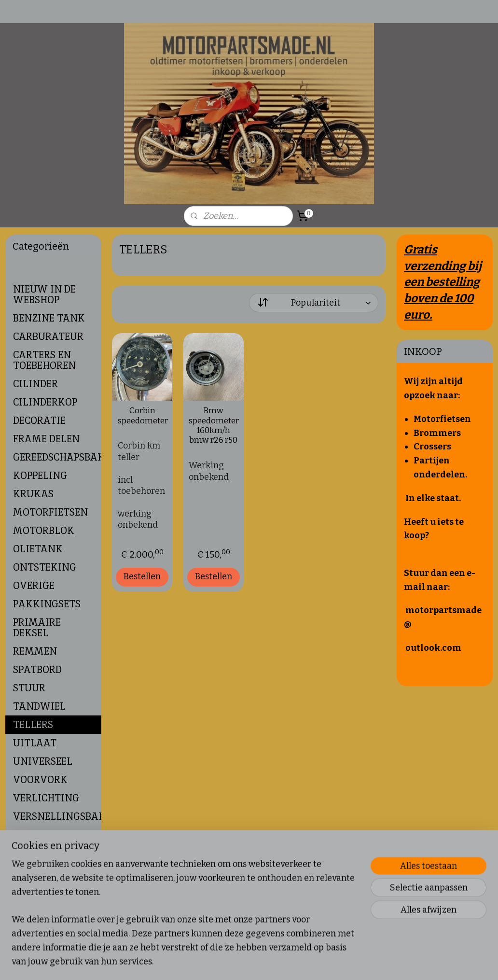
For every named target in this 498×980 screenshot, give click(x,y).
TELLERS (33, 725)
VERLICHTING (46, 798)
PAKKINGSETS (47, 604)
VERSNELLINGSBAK (57, 816)
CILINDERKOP (45, 402)
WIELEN (32, 835)
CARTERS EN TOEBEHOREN (44, 360)
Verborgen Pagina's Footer (53, 895)
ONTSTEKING (45, 567)
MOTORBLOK (44, 531)
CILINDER (35, 384)
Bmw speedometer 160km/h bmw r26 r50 (213, 426)
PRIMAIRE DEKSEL (37, 628)
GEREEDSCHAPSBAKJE (57, 457)
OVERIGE (34, 586)
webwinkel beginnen (282, 962)
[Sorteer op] (314, 303)
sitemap (232, 962)
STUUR (29, 688)
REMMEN (35, 651)
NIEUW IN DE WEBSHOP (44, 294)
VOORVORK (40, 780)
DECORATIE (39, 420)
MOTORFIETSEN (50, 512)
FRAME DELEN (46, 439)
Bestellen (142, 576)
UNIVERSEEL (43, 761)
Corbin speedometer (142, 416)
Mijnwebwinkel (359, 962)
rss (249, 962)
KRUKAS (33, 494)
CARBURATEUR (48, 336)
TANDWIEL (39, 706)
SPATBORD (37, 670)
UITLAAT (35, 743)
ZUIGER (31, 871)
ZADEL (28, 853)
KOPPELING (40, 476)
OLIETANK (38, 549)
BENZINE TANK (49, 318)
